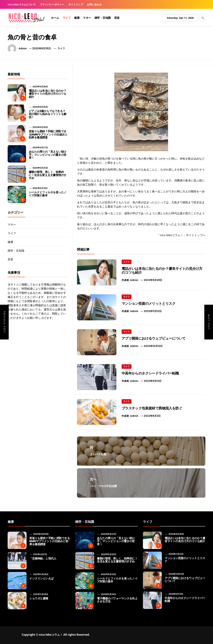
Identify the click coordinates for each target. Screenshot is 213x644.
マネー (87, 18)
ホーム (55, 18)
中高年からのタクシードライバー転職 (150, 373)
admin (23, 48)
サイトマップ (76, 4)
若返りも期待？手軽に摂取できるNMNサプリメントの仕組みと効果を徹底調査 (48, 134)
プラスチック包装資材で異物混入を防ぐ (152, 408)
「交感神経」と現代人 (43, 558)
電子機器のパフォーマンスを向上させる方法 (117, 600)
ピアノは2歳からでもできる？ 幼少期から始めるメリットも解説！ (48, 114)
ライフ (67, 18)
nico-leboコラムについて (22, 4)
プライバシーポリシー (52, 4)
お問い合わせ (94, 4)
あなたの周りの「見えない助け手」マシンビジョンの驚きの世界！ (48, 155)
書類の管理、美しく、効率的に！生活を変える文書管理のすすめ (48, 175)
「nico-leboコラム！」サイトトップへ (181, 235)
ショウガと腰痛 (39, 598)
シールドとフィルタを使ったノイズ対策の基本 (48, 194)
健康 (77, 18)
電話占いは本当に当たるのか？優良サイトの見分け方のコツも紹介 (162, 271)
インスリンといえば (41, 578)
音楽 (117, 18)
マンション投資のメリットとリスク (148, 304)
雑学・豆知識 (103, 18)
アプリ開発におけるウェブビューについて (154, 338)
